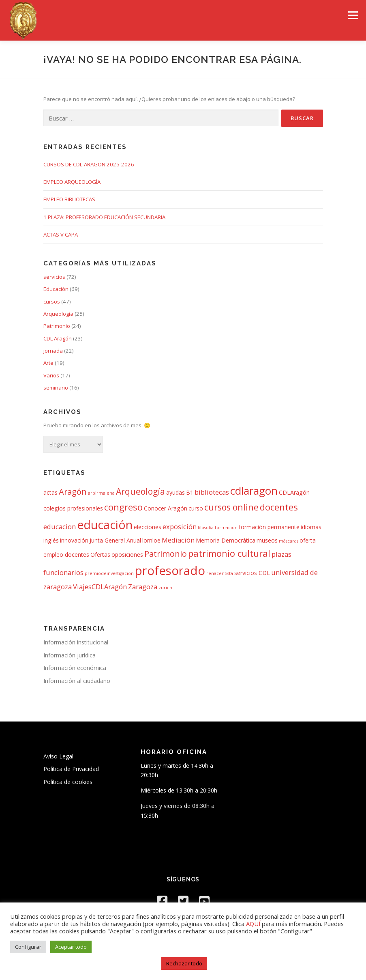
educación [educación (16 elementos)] (105, 525)
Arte (48, 363)
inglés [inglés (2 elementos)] (51, 540)
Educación (56, 289)
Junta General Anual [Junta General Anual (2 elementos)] (115, 540)
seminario (56, 388)
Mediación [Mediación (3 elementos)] (178, 540)
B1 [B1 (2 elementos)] (190, 492)
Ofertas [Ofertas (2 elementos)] (100, 555)
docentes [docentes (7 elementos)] (279, 507)
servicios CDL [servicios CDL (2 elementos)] (252, 573)
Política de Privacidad (71, 769)
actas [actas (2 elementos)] (50, 492)
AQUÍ (254, 924)
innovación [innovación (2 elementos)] (74, 540)
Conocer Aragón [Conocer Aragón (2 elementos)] (166, 508)
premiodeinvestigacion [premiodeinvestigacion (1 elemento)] (109, 573)
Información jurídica (70, 655)
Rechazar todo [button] (184, 963)
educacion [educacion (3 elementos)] (60, 527)
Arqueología (58, 314)
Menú (353, 15)
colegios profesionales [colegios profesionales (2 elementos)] (73, 508)
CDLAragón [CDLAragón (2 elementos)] (294, 492)
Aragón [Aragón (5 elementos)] (73, 492)
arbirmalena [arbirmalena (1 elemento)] (101, 493)
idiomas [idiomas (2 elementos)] (311, 527)
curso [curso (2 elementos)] (196, 508)
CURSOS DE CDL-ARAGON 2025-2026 (89, 164)
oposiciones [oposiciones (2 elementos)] (127, 555)
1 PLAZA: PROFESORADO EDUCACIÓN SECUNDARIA (104, 217)
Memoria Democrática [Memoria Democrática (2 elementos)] (226, 540)
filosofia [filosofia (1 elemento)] (206, 528)
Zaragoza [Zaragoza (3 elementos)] (143, 587)
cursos (52, 302)
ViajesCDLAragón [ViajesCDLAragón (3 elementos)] (100, 587)
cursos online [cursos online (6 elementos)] (231, 507)
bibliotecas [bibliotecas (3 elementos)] (212, 492)
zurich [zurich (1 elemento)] (165, 588)
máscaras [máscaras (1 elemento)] (289, 541)
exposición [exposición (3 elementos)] (180, 527)
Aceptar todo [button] (71, 947)
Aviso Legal (58, 756)
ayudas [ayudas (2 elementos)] (176, 492)
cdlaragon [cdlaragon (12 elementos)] (254, 491)
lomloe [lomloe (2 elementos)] (151, 540)
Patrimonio (57, 326)
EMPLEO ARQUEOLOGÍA (72, 182)
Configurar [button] (28, 947)
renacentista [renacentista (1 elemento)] (220, 573)
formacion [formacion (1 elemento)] (226, 528)
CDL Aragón (58, 338)
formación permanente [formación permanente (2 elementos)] (269, 527)
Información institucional (76, 642)
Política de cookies (68, 782)
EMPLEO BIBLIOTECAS (69, 199)
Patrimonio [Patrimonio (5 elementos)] (166, 554)
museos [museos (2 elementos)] (267, 540)
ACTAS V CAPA (61, 235)
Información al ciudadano (77, 681)
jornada (53, 351)
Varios (51, 375)
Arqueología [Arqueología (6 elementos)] (140, 491)
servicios (54, 277)
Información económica (75, 668)
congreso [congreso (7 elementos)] (123, 507)
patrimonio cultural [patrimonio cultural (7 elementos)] (229, 553)
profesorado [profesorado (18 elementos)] (170, 571)
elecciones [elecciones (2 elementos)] (148, 527)
